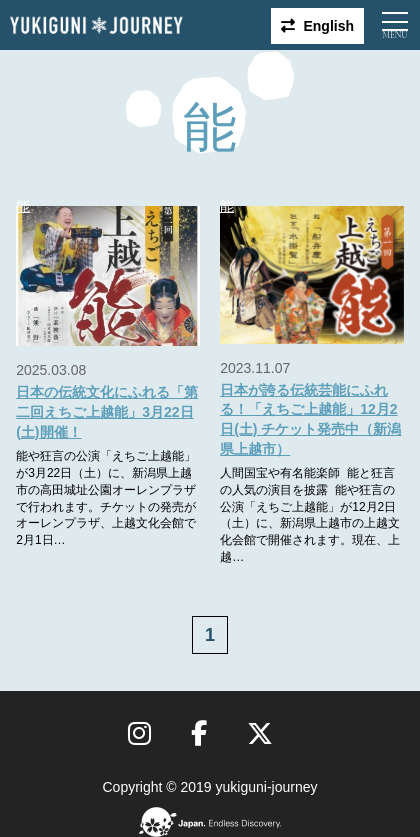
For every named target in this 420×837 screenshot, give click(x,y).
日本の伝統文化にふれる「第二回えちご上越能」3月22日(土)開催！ (107, 411)
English (328, 26)
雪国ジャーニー (96, 25)
